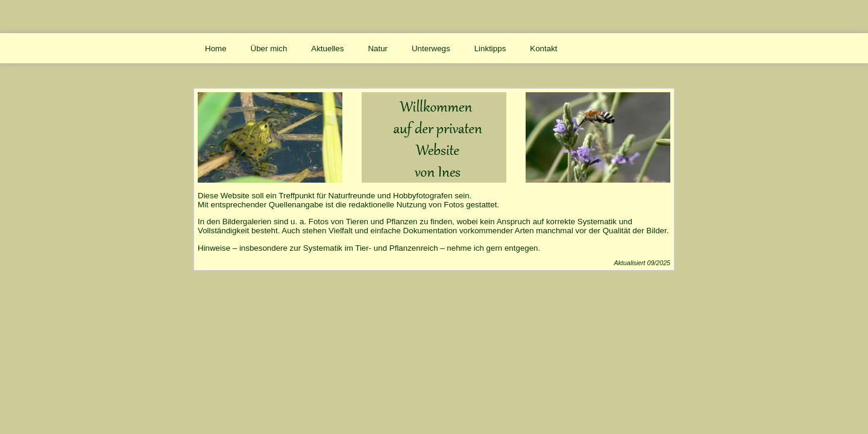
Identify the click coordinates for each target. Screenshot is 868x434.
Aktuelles (327, 49)
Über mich (269, 49)
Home (216, 49)
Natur (378, 49)
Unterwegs (431, 49)
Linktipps (490, 49)
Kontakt (543, 49)
